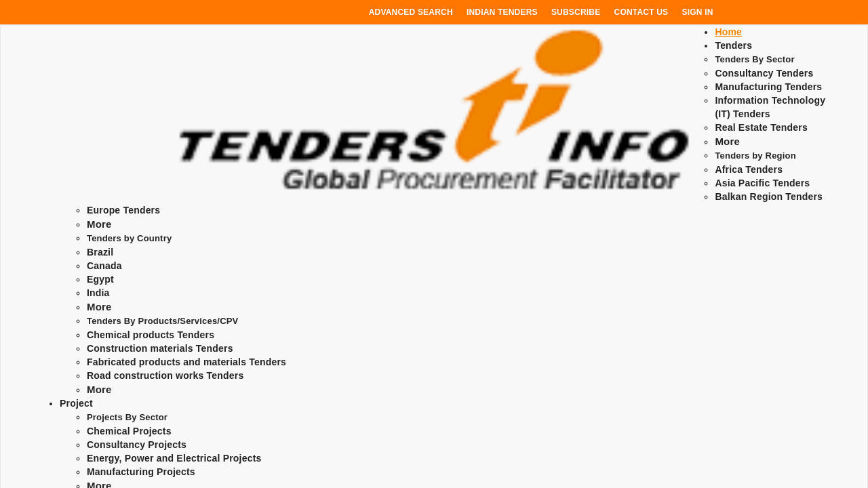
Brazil (100, 252)
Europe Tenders (123, 210)
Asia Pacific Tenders (762, 183)
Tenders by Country (129, 238)
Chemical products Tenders (151, 335)
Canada (104, 266)
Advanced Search (411, 12)
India (98, 293)
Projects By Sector (127, 417)
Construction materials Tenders (160, 348)
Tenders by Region (755, 156)
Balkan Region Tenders (769, 197)
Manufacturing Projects (141, 472)
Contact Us (642, 12)
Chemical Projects (129, 431)
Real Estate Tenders (761, 127)
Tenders (733, 45)
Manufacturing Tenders (768, 87)
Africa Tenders (749, 169)
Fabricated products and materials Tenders (186, 362)
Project (76, 403)
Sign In (698, 12)
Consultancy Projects (137, 445)
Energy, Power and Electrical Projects (174, 458)
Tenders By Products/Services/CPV (163, 321)
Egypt (100, 279)
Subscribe (576, 12)
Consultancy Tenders (764, 73)
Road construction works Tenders (165, 375)
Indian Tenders (502, 12)
